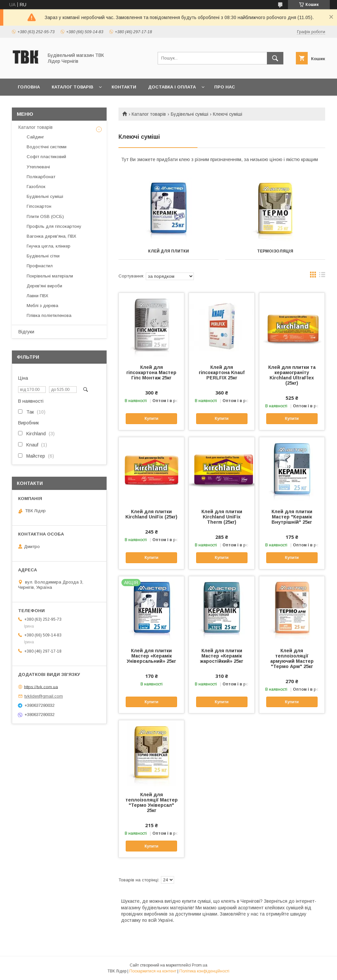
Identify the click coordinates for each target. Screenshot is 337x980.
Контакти (124, 87)
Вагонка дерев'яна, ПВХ (52, 236)
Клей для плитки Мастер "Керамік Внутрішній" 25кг (292, 517)
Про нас (225, 87)
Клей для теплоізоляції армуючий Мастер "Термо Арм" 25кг (292, 658)
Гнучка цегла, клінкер (49, 246)
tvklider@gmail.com (44, 696)
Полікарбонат (41, 177)
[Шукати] (275, 58)
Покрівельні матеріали (50, 276)
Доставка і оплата (172, 87)
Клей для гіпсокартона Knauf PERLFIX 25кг (222, 372)
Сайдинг (35, 137)
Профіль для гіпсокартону (54, 226)
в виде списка (322, 276)
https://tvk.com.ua (41, 687)
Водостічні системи (47, 147)
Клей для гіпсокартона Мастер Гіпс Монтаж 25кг (151, 372)
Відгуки (26, 332)
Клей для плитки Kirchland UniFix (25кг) (151, 514)
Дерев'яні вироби (44, 286)
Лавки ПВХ (38, 296)
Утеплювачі (38, 167)
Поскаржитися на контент (153, 971)
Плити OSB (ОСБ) (45, 216)
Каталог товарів (72, 87)
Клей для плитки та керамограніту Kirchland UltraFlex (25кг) (292, 375)
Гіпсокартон (39, 206)
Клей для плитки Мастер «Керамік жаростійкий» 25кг (222, 656)
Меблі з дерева (42, 306)
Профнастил (40, 266)
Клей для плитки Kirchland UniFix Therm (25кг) (222, 517)
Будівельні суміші (190, 114)
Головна (29, 87)
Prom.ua (200, 965)
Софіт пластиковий (46, 157)
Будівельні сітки (43, 256)
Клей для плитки (168, 251)
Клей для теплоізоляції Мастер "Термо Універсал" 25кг (152, 802)
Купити (151, 418)
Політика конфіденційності (204, 971)
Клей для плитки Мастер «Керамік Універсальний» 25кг (151, 656)
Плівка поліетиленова (49, 315)
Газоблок (36, 187)
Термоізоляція (275, 251)
